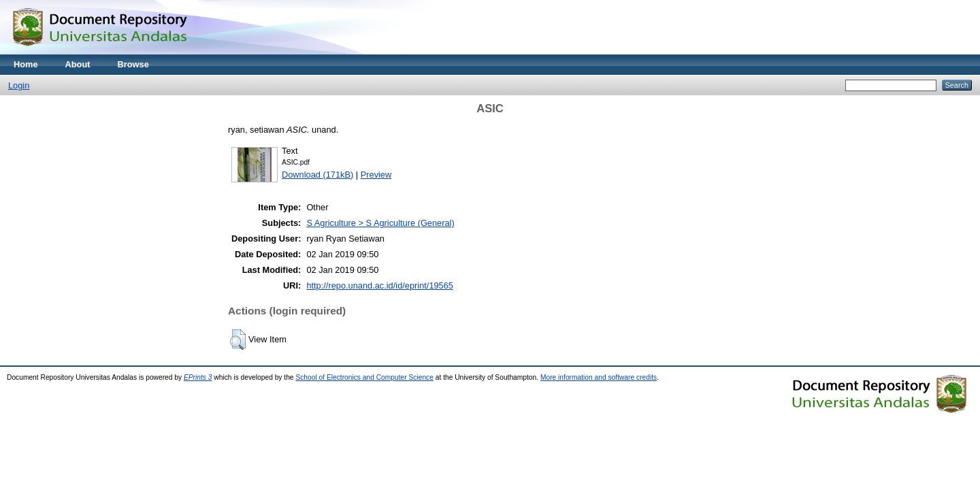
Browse (133, 64)
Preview (376, 175)
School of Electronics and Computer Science (364, 377)
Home (26, 64)
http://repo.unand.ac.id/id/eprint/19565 (380, 285)
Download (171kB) (317, 175)
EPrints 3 (198, 377)
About (78, 64)
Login (19, 85)
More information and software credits (599, 377)
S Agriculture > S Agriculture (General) (380, 223)
